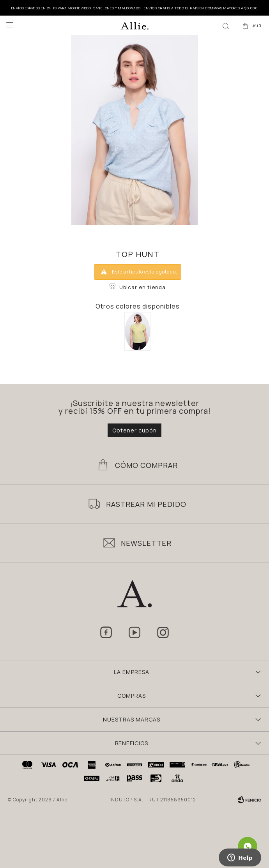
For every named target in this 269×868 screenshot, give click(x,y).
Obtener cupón (134, 430)
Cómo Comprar (146, 465)
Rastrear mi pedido (146, 504)
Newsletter (146, 543)
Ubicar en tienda (142, 287)
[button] (226, 25)
